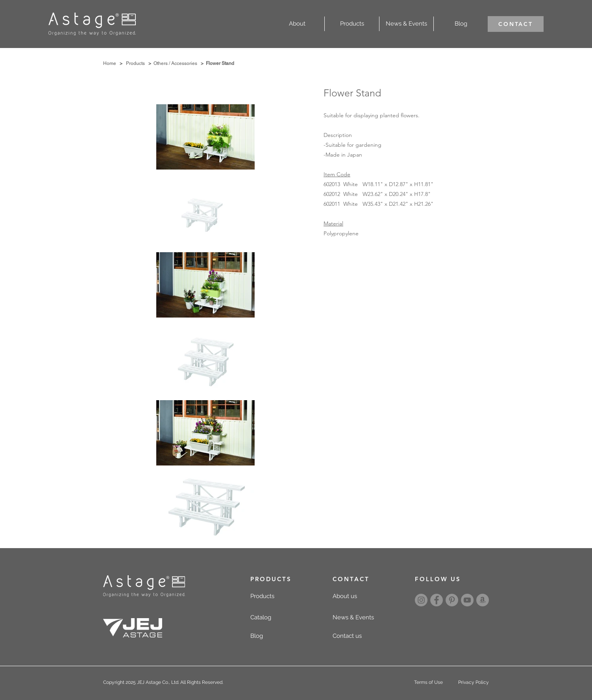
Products (135, 63)
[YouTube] (467, 600)
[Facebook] (437, 600)
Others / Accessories (175, 63)
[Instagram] (421, 600)
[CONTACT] (516, 24)
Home (110, 63)
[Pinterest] (452, 600)
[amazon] (483, 600)
